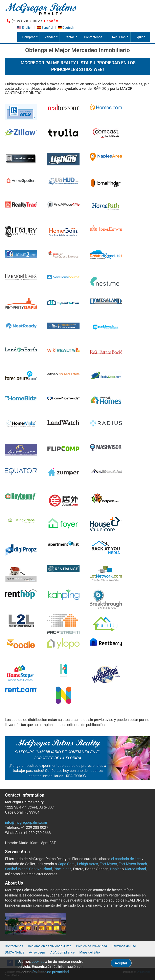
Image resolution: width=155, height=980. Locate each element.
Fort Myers (108, 864)
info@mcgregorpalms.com (27, 822)
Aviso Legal (37, 952)
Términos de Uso (124, 946)
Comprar (31, 39)
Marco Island (135, 869)
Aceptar (121, 963)
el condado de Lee (126, 859)
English (27, 28)
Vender (52, 39)
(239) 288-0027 (27, 21)
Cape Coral (67, 864)
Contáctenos (93, 37)
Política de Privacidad (92, 946)
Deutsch (68, 28)
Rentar (72, 39)
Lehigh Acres (88, 864)
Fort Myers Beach (133, 864)
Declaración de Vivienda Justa (50, 946)
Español (47, 28)
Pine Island (63, 869)
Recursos (121, 39)
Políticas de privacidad (51, 972)
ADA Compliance (62, 952)
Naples (116, 869)
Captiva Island (41, 869)
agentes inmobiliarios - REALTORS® (57, 776)
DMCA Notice (15, 952)
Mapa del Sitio (90, 952)
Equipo (140, 37)
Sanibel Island (16, 869)
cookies (38, 961)
